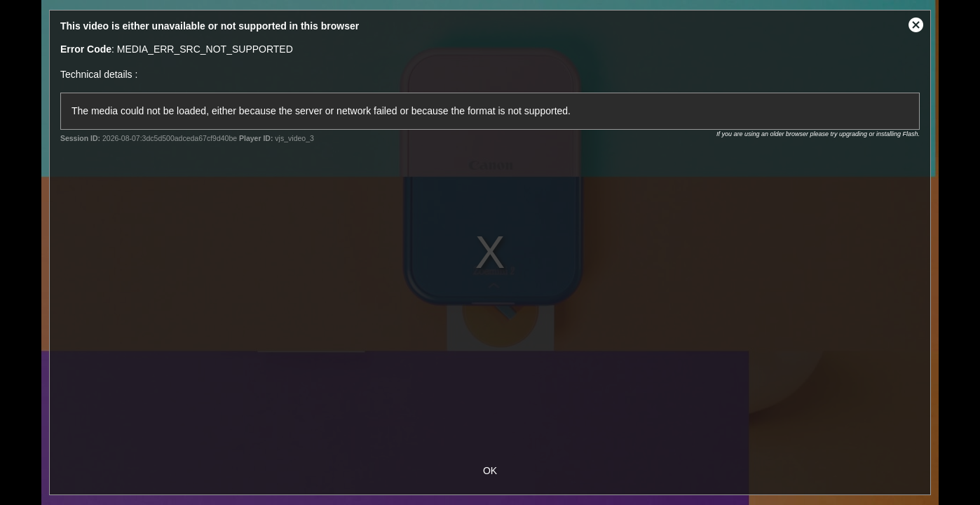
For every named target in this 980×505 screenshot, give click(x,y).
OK (490, 471)
